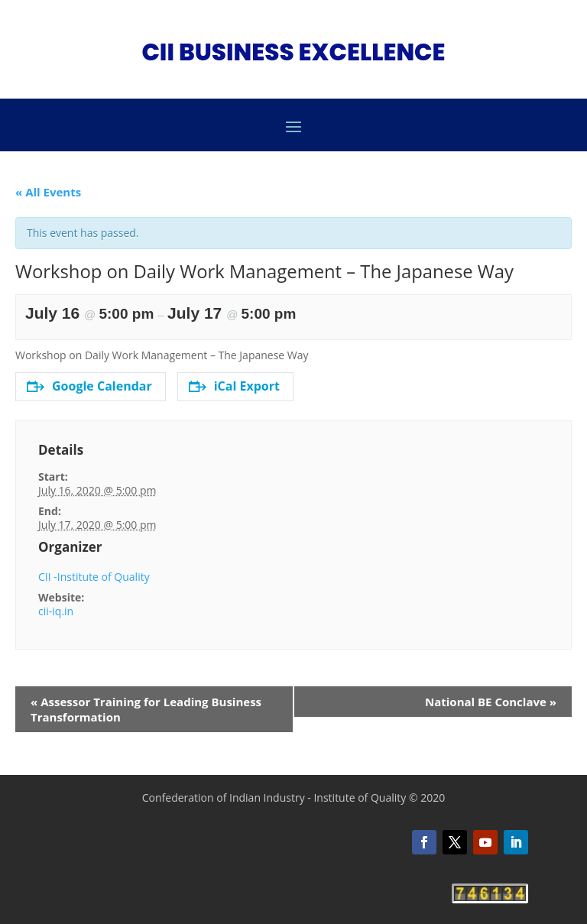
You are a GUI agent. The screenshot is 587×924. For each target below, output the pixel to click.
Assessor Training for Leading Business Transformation (146, 709)
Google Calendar (89, 386)
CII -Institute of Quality (94, 577)
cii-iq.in (56, 611)
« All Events (48, 192)
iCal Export (234, 386)
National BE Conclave (491, 702)
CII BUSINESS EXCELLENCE (293, 52)
